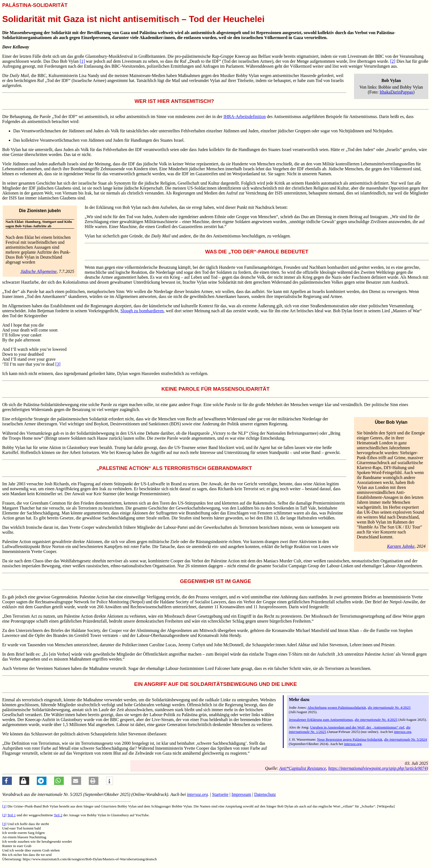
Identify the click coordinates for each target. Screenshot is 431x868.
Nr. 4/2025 (389, 707)
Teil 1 (12, 815)
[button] (7, 781)
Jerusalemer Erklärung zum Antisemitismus (321, 720)
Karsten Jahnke (401, 546)
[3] (58, 364)
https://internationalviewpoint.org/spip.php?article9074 (377, 768)
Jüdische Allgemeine (38, 271)
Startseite (220, 794)
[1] (82, 61)
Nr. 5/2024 (405, 739)
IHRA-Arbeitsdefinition (245, 117)
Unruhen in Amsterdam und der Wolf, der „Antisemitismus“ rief (357, 727)
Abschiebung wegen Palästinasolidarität (337, 707)
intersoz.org (403, 732)
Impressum (241, 794)
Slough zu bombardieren (142, 311)
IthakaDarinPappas (396, 92)
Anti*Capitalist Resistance (303, 768)
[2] (393, 61)
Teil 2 (58, 815)
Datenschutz (265, 794)
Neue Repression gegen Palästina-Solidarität (350, 739)
